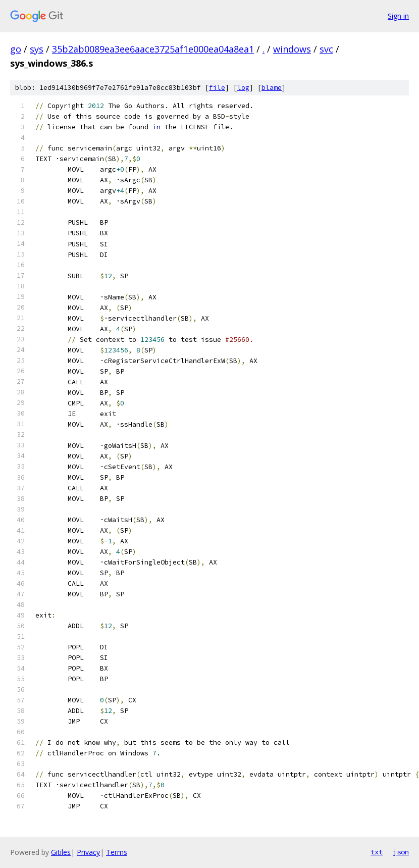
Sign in (398, 16)
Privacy (88, 852)
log (243, 88)
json (401, 852)
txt (377, 852)
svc (326, 49)
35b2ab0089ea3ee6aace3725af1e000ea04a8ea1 (153, 49)
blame (272, 88)
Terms (117, 852)
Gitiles (61, 852)
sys (37, 49)
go (16, 49)
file (217, 88)
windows (292, 49)
